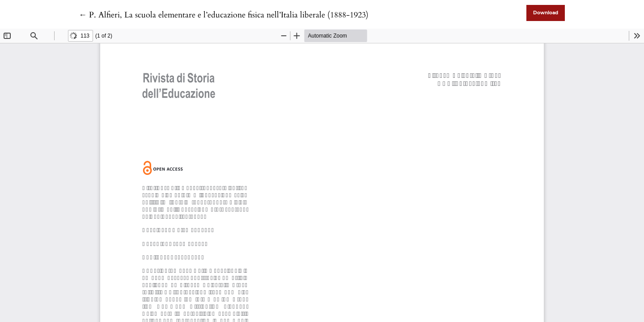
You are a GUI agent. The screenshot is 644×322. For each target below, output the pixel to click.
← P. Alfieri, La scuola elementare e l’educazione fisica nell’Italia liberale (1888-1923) (224, 15)
